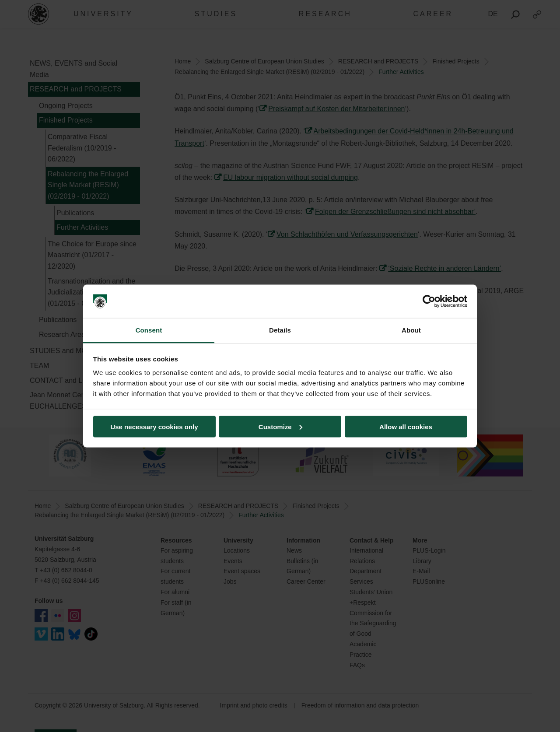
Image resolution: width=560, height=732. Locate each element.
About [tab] (411, 330)
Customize (280, 426)
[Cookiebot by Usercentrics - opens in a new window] (429, 301)
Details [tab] (280, 330)
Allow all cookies (406, 426)
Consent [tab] (149, 330)
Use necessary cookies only (154, 426)
